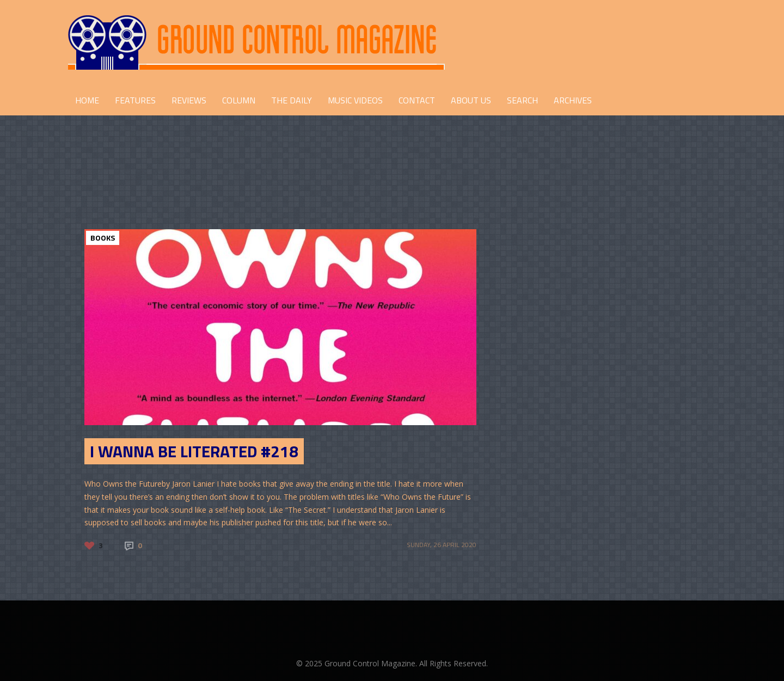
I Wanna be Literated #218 (194, 451)
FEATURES (135, 100)
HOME (87, 100)
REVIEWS (189, 100)
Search (522, 100)
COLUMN (239, 100)
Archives (573, 100)
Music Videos (355, 100)
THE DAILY (292, 100)
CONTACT (417, 100)
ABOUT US (471, 100)
